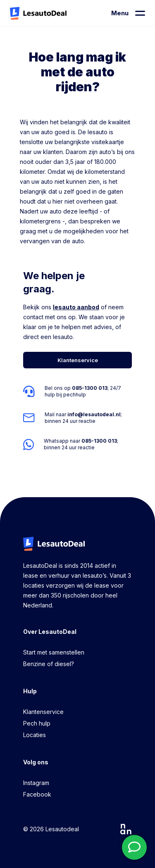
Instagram (36, 783)
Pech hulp (37, 723)
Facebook (37, 794)
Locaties (35, 735)
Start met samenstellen (54, 652)
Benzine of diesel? (49, 664)
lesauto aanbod (76, 307)
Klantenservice (43, 712)
